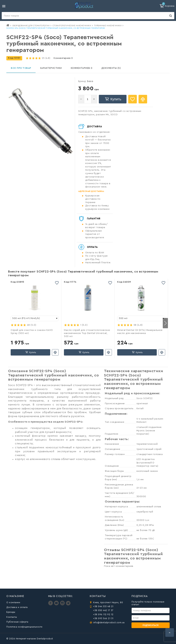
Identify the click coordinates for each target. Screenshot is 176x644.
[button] (165, 323)
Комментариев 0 (63, 58)
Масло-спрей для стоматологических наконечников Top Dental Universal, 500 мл (87, 333)
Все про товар (21, 68)
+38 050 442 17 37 (103, 610)
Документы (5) (111, 68)
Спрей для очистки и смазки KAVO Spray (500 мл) (32, 332)
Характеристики (51, 68)
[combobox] (35, 318)
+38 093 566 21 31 (103, 618)
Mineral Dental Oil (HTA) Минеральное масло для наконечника (140, 332)
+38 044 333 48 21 (103, 606)
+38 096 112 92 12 (103, 614)
